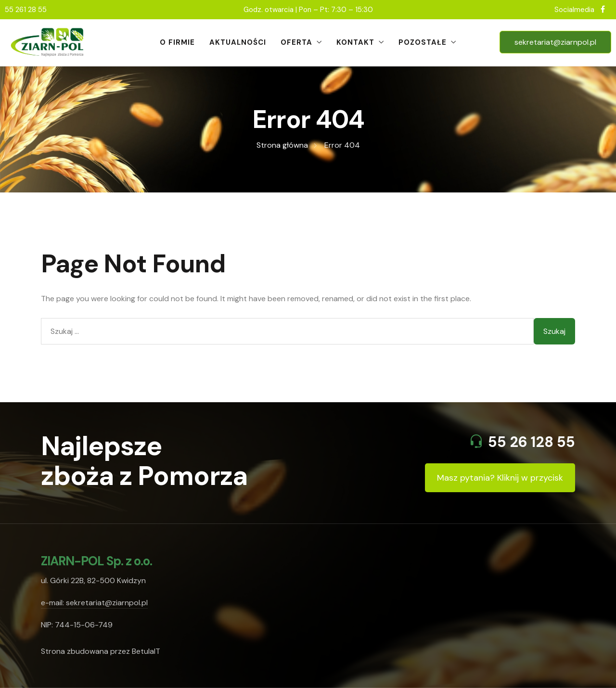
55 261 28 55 (26, 10)
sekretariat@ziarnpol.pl (555, 42)
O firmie (177, 42)
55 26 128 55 (532, 442)
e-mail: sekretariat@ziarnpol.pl (94, 603)
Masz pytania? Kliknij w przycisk (500, 478)
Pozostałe (423, 42)
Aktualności (238, 42)
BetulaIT (146, 651)
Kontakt (355, 42)
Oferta (296, 42)
